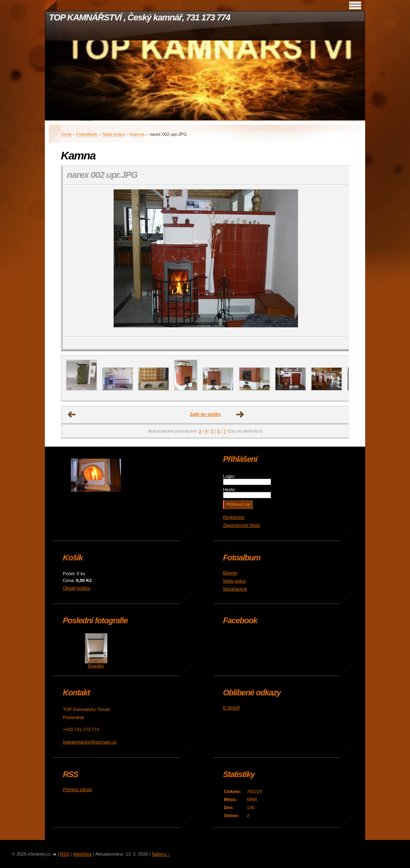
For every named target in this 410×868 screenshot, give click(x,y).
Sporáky (96, 666)
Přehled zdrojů (77, 789)
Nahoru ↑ (161, 854)
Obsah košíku (76, 588)
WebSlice (82, 854)
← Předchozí (72, 415)
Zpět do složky (205, 414)
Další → (240, 415)
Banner (230, 573)
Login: (229, 476)
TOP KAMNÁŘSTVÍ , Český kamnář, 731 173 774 (140, 17)
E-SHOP (232, 708)
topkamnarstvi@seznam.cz (90, 742)
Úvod (66, 134)
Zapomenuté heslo (242, 525)
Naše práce (114, 134)
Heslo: (229, 489)
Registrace (234, 517)
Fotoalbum (87, 134)
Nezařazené (235, 589)
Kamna (138, 134)
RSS (65, 854)
